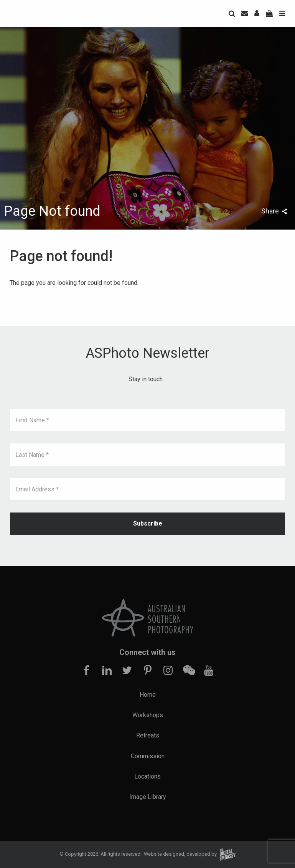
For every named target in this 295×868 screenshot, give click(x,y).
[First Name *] (147, 420)
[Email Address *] (147, 489)
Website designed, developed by (190, 854)
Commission (148, 756)
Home (148, 695)
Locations (147, 776)
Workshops (148, 715)
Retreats (148, 735)
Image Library (148, 797)
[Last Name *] (147, 455)
